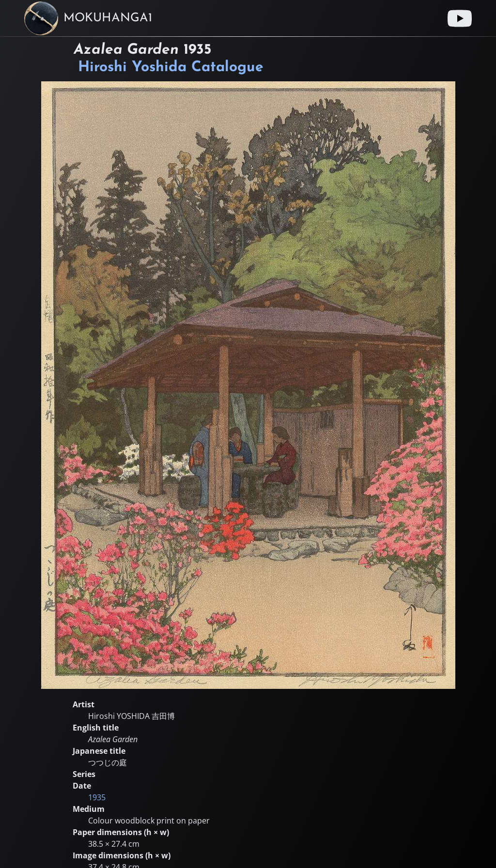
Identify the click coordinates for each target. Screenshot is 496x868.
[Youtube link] (460, 18)
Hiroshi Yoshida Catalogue (171, 68)
